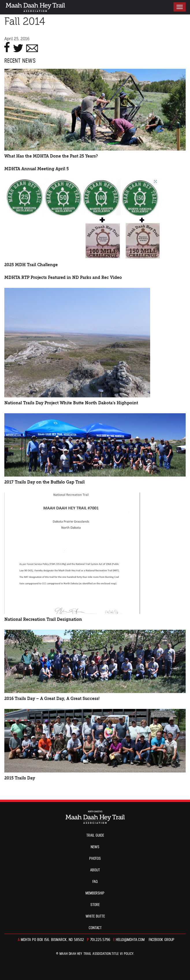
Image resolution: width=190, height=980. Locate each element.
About (95, 870)
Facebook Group (162, 940)
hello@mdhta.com (130, 940)
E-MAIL (32, 47)
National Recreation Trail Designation (43, 619)
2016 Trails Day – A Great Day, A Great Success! (52, 699)
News (95, 847)
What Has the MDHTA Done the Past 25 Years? (51, 156)
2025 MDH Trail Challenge (31, 265)
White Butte (95, 916)
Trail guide (95, 835)
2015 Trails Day (20, 778)
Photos (95, 859)
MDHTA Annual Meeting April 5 (37, 169)
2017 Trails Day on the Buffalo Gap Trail (44, 482)
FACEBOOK (7, 47)
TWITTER (18, 47)
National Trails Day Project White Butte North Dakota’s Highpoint (71, 403)
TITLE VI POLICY (122, 954)
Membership (95, 893)
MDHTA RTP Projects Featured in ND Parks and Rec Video (63, 278)
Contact (95, 928)
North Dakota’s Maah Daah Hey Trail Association (35, 7)
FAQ (95, 882)
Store (95, 905)
